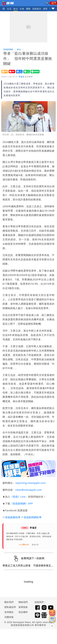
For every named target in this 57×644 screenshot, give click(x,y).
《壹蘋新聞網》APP (21, 504)
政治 (16, 9)
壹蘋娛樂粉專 (13, 517)
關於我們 (9, 602)
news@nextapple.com (29, 490)
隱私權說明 (9, 607)
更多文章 (35, 545)
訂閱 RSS (24, 545)
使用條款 (9, 612)
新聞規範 (23, 607)
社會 (22, 9)
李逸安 (21, 77)
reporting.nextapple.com (30, 483)
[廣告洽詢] (52, 619)
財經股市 (37, 9)
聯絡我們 (23, 602)
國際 (28, 9)
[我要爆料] (52, 613)
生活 (9, 9)
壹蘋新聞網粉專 (33, 517)
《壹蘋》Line (18, 497)
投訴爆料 (23, 612)
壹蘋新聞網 (8, 49)
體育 (45, 9)
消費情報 (9, 617)
